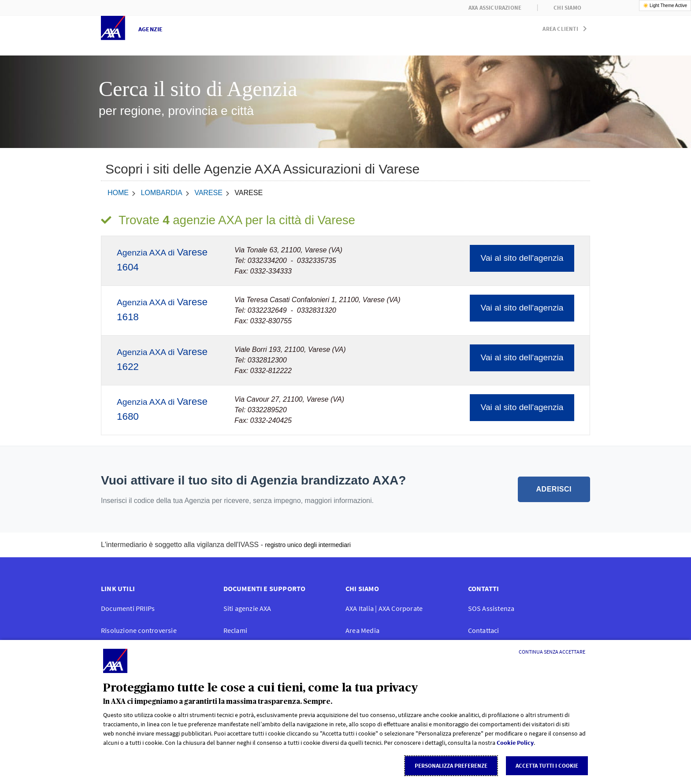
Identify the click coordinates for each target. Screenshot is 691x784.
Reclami (235, 630)
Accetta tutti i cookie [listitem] (547, 766)
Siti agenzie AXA (247, 608)
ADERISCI (554, 489)
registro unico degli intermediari (308, 545)
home (118, 193)
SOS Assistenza (491, 608)
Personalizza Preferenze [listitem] (451, 766)
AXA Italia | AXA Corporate (384, 608)
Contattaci (484, 630)
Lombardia (161, 193)
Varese (208, 193)
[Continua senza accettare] (552, 652)
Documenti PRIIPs (128, 608)
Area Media (362, 630)
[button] (566, 27)
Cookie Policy (515, 743)
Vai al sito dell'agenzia (522, 258)
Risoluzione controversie (139, 630)
